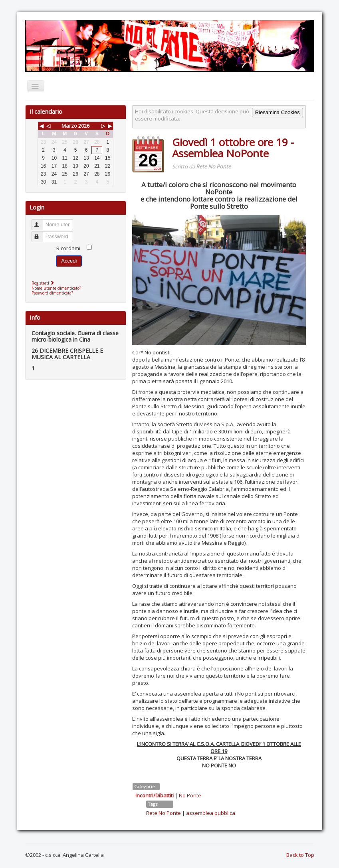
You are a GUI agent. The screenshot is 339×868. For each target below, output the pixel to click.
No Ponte (190, 795)
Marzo (69, 126)
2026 (84, 126)
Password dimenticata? (52, 293)
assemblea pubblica (211, 813)
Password (41, 233)
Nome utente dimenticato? (56, 288)
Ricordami (68, 248)
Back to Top (300, 855)
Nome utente (41, 221)
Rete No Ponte (164, 813)
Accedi (69, 261)
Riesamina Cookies (278, 112)
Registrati (44, 283)
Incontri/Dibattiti (155, 795)
